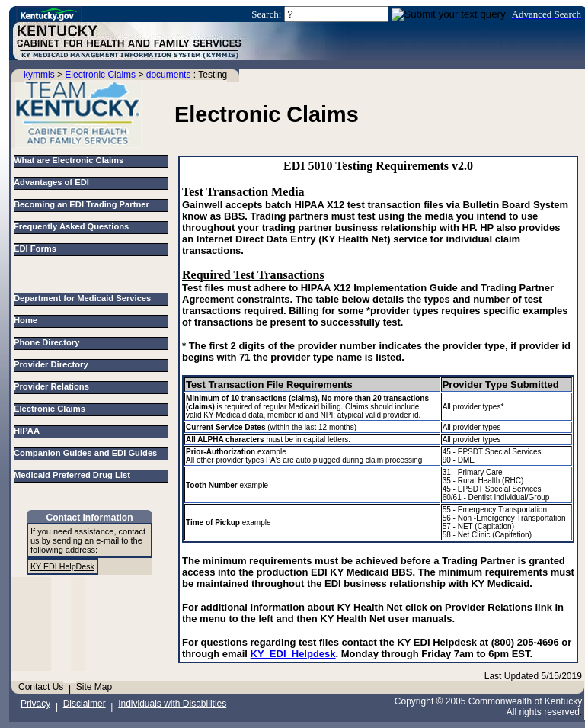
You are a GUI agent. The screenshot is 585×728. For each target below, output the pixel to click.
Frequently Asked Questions (71, 226)
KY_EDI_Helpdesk (293, 654)
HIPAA (29, 431)
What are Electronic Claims (69, 160)
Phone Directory (49, 342)
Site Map (94, 687)
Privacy (35, 704)
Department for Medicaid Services (85, 298)
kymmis (39, 75)
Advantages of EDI (51, 182)
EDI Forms (35, 249)
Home (28, 320)
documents (169, 75)
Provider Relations (54, 386)
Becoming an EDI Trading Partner (82, 204)
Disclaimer (85, 704)
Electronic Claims (100, 75)
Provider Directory (53, 364)
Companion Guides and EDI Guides (88, 453)
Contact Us (41, 687)
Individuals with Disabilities (172, 704)
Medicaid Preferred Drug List (74, 475)
